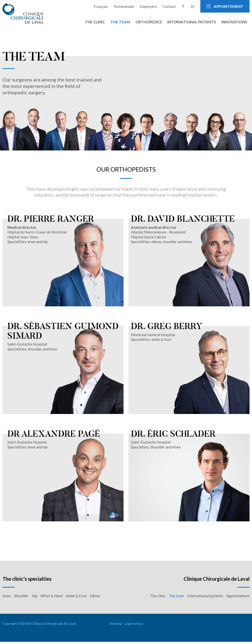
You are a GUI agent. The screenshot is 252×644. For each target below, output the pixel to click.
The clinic (95, 22)
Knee (7, 598)
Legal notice (133, 626)
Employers (148, 6)
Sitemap (116, 626)
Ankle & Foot (76, 598)
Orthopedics (149, 22)
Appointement (228, 6)
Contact (169, 6)
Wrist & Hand (52, 598)
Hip (35, 598)
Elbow (95, 598)
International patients (192, 22)
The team (120, 22)
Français (101, 6)
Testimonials (124, 6)
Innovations (234, 22)
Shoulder (21, 598)
